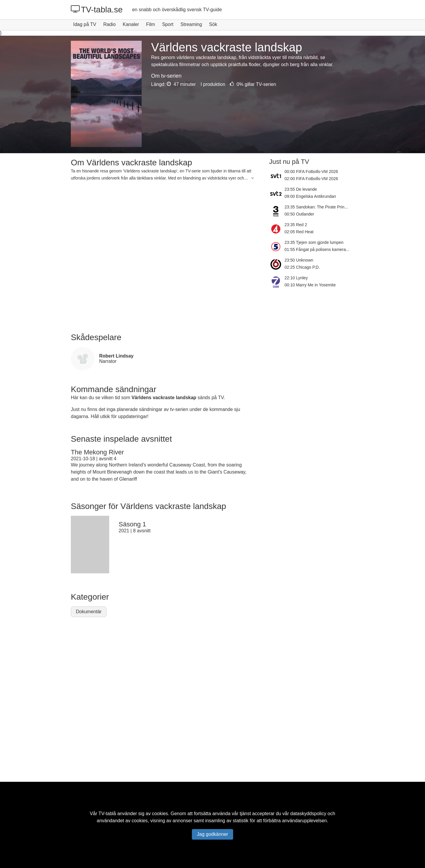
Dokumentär (89, 612)
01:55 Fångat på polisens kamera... (317, 249)
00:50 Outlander (299, 214)
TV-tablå (107, 814)
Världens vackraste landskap (164, 398)
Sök (213, 24)
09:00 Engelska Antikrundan (310, 196)
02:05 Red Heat (299, 232)
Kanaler (131, 24)
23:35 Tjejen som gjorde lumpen (314, 242)
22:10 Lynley (296, 278)
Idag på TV (85, 24)
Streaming (191, 24)
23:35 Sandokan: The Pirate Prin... (316, 207)
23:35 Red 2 (296, 225)
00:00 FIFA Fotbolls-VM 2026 (311, 172)
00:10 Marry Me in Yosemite (310, 285)
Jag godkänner (212, 834)
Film (151, 24)
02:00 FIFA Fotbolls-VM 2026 (311, 179)
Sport (168, 24)
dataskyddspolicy (308, 814)
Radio (109, 24)
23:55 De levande (301, 189)
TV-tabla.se (97, 9)
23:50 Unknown (299, 260)
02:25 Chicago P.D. (302, 267)
